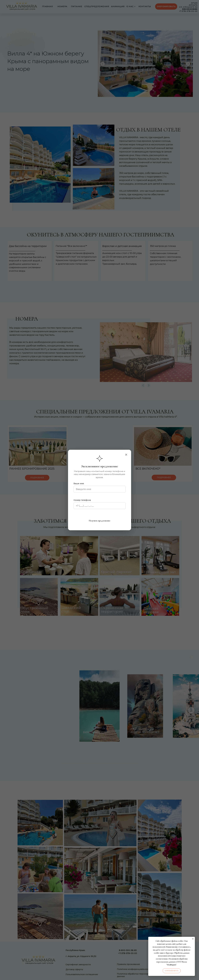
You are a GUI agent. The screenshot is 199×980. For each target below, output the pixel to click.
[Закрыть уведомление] (193, 939)
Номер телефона (82, 500)
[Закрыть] (126, 455)
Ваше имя (79, 483)
